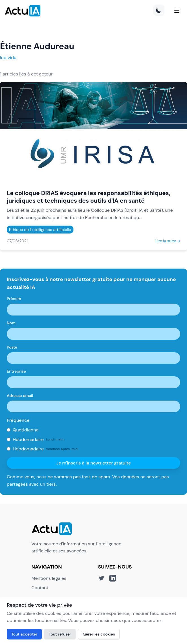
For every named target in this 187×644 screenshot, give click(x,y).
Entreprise (16, 371)
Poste (12, 347)
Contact (40, 588)
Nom (11, 323)
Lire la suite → (168, 241)
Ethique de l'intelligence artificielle (40, 230)
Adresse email (20, 396)
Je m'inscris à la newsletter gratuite (94, 463)
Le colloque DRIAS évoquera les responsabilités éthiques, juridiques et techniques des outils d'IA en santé (89, 197)
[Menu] (177, 11)
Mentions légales (49, 578)
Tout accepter (24, 634)
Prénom (14, 299)
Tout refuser (60, 634)
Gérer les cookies (99, 634)
